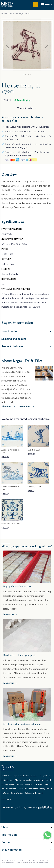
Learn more (9, 614)
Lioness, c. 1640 (35, 487)
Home (4, 14)
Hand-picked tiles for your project (20, 655)
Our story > (6, 800)
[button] (7, 45)
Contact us (24, 406)
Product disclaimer (13, 346)
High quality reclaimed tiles (17, 586)
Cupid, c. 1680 (34, 450)
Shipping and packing (14, 339)
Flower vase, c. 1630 (11, 524)
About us (6, 406)
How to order (10, 331)
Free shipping (24, 100)
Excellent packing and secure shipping (22, 724)
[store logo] (7, 5)
